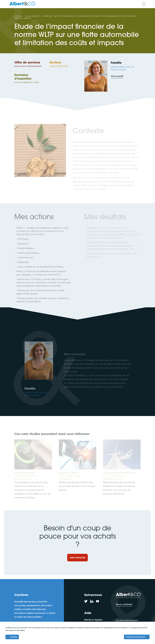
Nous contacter (124, 604)
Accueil (18, 16)
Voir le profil (117, 77)
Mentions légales (93, 620)
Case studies (33, 16)
